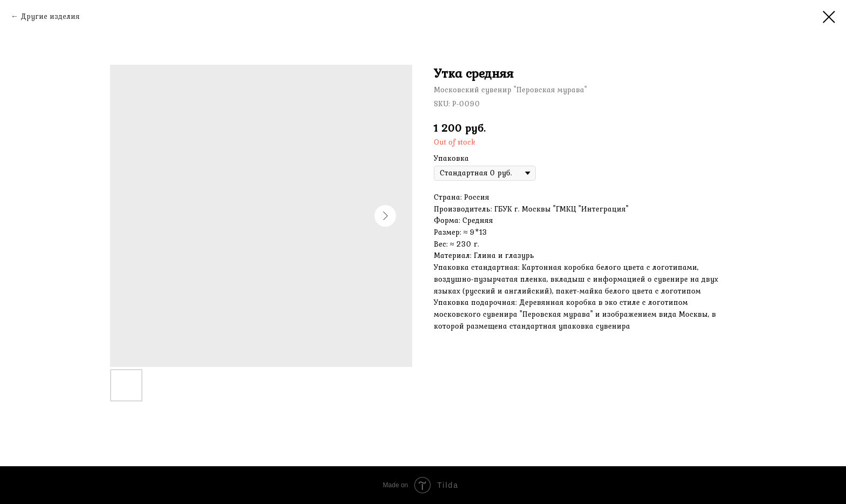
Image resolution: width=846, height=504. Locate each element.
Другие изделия (50, 16)
